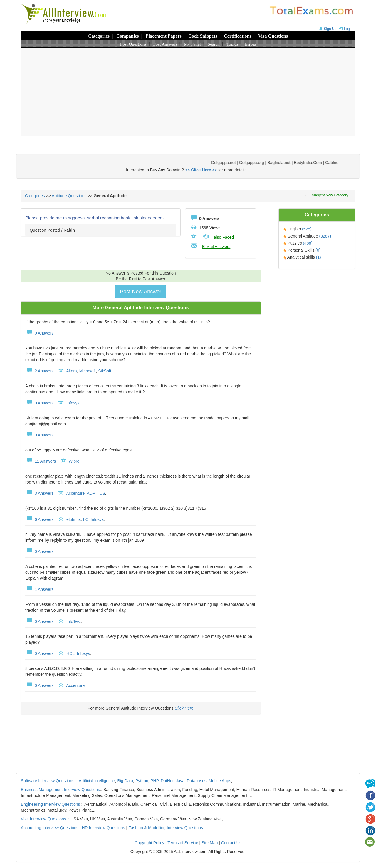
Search (214, 44)
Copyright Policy (149, 843)
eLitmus (74, 519)
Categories (99, 36)
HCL (70, 653)
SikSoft (105, 371)
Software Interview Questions (48, 781)
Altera (72, 371)
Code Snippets (203, 36)
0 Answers (39, 333)
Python (142, 781)
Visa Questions (273, 36)
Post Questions (133, 44)
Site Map (210, 843)
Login (345, 29)
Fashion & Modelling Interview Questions (166, 828)
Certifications (237, 36)
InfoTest (74, 621)
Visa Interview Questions (43, 819)
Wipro (74, 461)
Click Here (184, 708)
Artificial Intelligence (97, 781)
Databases (197, 781)
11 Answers (41, 461)
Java (180, 781)
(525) (307, 229)
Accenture (75, 493)
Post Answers (165, 44)
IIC (86, 519)
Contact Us (231, 843)
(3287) (325, 236)
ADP (91, 493)
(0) (318, 250)
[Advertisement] (188, 92)
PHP (154, 781)
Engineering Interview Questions (51, 804)
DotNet (167, 781)
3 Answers (39, 493)
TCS (101, 493)
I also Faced (218, 237)
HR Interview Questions (104, 828)
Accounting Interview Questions (50, 828)
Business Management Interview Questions (60, 790)
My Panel (192, 44)
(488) (308, 243)
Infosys (73, 403)
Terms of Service (183, 843)
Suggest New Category (330, 195)
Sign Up (327, 29)
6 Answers (39, 519)
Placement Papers (164, 36)
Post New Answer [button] (141, 292)
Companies (127, 36)
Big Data (125, 781)
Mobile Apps (220, 781)
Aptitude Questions (69, 196)
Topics (232, 44)
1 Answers (39, 589)
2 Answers (39, 371)
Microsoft (88, 371)
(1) (319, 257)
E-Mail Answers (216, 247)
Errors (251, 44)
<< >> (201, 170)
